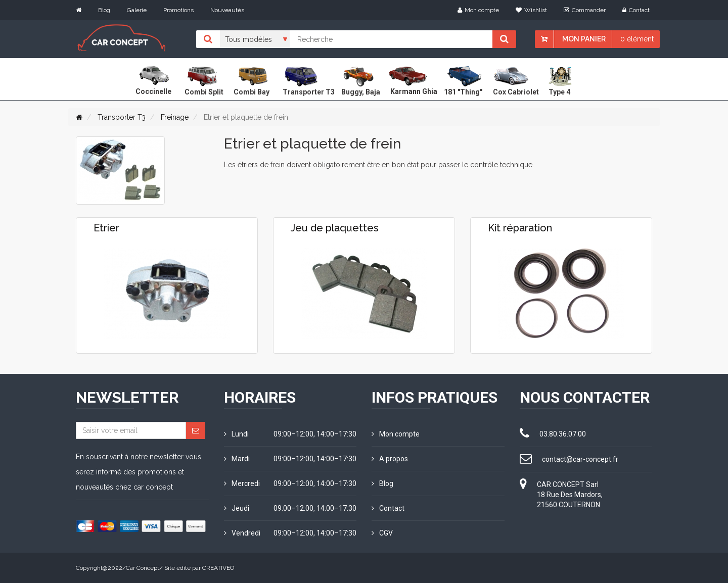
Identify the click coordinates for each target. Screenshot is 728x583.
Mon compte (478, 10)
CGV (382, 533)
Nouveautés (227, 10)
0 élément (637, 39)
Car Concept (143, 568)
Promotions (178, 10)
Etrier (106, 228)
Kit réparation (520, 228)
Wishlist (531, 10)
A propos (390, 459)
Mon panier (584, 39)
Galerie (137, 10)
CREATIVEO (218, 568)
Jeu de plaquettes (335, 228)
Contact (636, 10)
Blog (104, 10)
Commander (585, 10)
